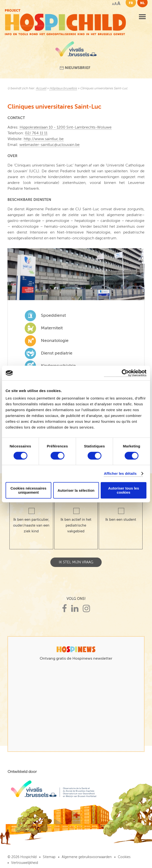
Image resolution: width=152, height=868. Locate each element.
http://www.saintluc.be (44, 139)
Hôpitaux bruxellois (63, 88)
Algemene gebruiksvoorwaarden (87, 857)
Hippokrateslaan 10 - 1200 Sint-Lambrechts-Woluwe (66, 127)
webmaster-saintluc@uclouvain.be (49, 145)
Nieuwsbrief (75, 68)
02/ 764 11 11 (36, 133)
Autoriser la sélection (76, 490)
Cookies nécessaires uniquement (28, 490)
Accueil (41, 88)
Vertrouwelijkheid (25, 863)
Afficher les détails (120, 473)
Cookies (124, 857)
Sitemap (49, 857)
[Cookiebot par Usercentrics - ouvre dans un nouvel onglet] (125, 373)
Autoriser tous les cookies (124, 490)
